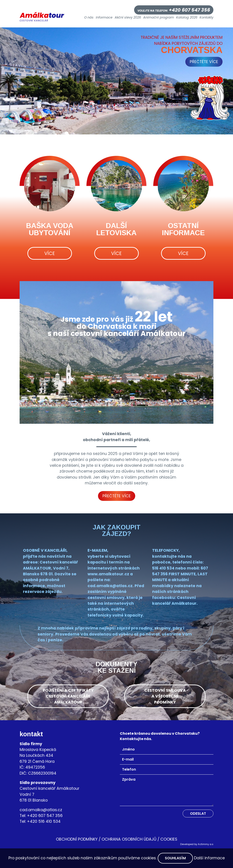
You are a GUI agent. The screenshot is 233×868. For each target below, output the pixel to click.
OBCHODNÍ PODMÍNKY (77, 839)
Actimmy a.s (206, 844)
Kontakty (206, 17)
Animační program (159, 17)
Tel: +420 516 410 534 (40, 821)
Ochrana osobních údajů (129, 839)
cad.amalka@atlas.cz (41, 810)
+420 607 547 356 (189, 10)
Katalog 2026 (187, 17)
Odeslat (198, 813)
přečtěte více (204, 62)
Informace (104, 17)
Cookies (169, 839)
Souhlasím (175, 858)
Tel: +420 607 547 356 (41, 816)
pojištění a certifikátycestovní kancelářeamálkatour (68, 696)
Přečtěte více (117, 496)
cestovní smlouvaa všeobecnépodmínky (165, 696)
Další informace (209, 858)
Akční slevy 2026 (128, 17)
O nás (89, 17)
